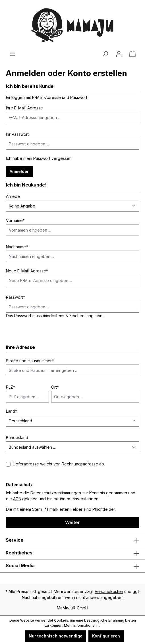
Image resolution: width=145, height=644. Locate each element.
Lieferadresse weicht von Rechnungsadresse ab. (59, 464)
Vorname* (15, 220)
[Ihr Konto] (119, 54)
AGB (17, 499)
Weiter (72, 522)
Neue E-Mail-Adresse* (27, 271)
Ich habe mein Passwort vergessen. (39, 158)
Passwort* (15, 297)
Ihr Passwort (17, 134)
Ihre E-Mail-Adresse (24, 108)
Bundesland (17, 438)
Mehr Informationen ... (82, 625)
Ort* (55, 387)
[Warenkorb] (132, 54)
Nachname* (17, 247)
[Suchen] (105, 54)
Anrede (13, 196)
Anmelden (20, 171)
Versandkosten (109, 591)
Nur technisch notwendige (56, 636)
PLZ (11, 387)
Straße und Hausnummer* (30, 361)
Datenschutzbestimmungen (56, 493)
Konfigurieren (106, 636)
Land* (12, 411)
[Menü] (13, 54)
